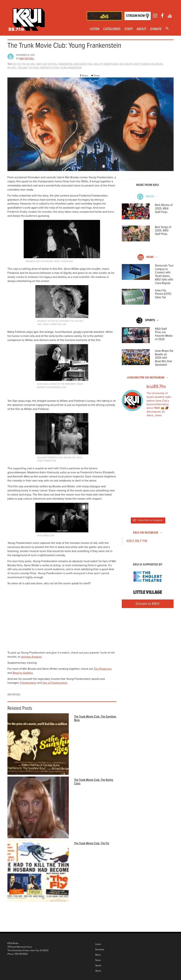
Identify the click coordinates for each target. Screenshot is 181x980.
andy (39, 64)
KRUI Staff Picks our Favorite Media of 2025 (164, 334)
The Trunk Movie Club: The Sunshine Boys (95, 718)
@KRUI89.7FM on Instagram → (148, 378)
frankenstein (65, 64)
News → (148, 257)
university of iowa (49, 68)
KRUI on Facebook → (148, 533)
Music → (148, 197)
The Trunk (33, 68)
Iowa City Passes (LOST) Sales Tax (163, 294)
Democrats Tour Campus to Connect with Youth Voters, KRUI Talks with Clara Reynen (164, 275)
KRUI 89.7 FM (137, 541)
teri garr (22, 68)
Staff (129, 29)
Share (83, 76)
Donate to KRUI (148, 604)
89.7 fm (22, 64)
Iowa (90, 64)
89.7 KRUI (31, 64)
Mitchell (12, 68)
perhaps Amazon (31, 657)
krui (122, 64)
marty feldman (142, 64)
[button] (167, 29)
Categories (112, 29)
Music (98, 955)
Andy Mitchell (27, 59)
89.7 (15, 64)
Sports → (148, 320)
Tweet (95, 76)
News (98, 960)
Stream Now (138, 16)
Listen (95, 29)
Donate (156, 29)
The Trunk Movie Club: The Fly (92, 843)
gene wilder (80, 64)
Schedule (100, 950)
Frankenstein (28, 683)
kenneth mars (111, 64)
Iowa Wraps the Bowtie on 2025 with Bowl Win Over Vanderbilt (164, 358)
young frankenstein (71, 68)
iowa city (98, 64)
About (141, 29)
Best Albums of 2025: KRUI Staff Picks (164, 209)
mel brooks (157, 64)
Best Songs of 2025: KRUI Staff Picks (163, 231)
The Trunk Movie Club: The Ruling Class (94, 782)
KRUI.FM (129, 64)
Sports (98, 966)
